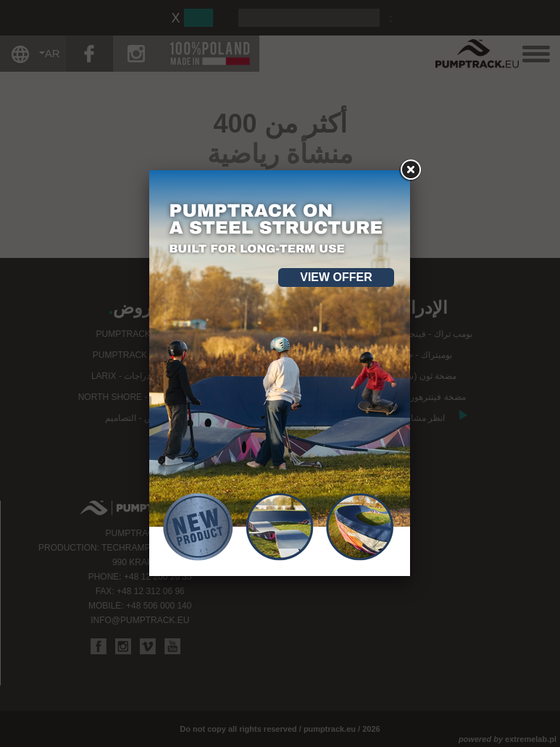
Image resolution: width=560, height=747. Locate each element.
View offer (336, 277)
